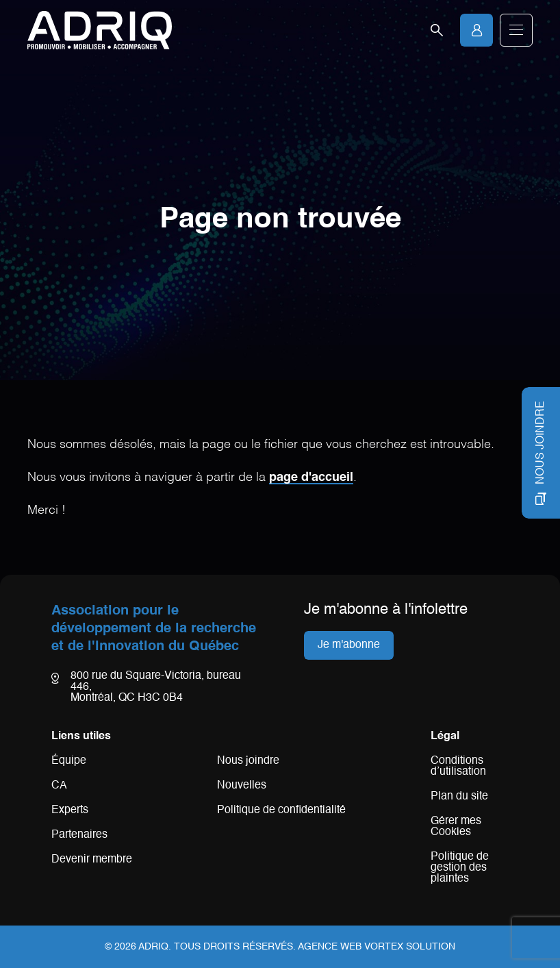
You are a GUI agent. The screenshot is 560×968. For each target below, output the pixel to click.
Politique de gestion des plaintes (460, 868)
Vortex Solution (410, 947)
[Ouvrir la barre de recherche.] (437, 30)
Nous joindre (248, 761)
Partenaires (79, 835)
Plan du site (459, 797)
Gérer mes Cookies (456, 827)
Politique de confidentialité (281, 810)
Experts (70, 810)
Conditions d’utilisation (458, 767)
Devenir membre (92, 860)
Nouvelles (242, 786)
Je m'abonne (349, 645)
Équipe (69, 761)
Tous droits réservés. (235, 947)
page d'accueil (311, 477)
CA (59, 786)
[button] (516, 30)
